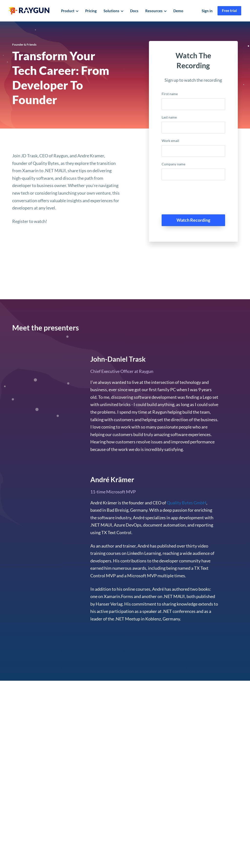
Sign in (207, 11)
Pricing (91, 11)
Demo (178, 11)
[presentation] (199, 199)
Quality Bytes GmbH (187, 503)
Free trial (229, 10)
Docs (134, 11)
